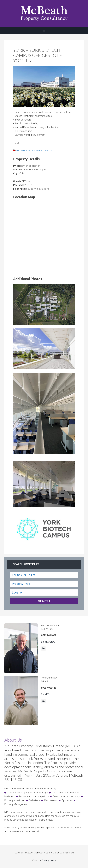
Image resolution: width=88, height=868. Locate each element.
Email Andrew (48, 642)
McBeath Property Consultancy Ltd (44, 14)
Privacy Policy (49, 860)
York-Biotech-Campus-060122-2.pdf (35, 151)
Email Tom (47, 694)
